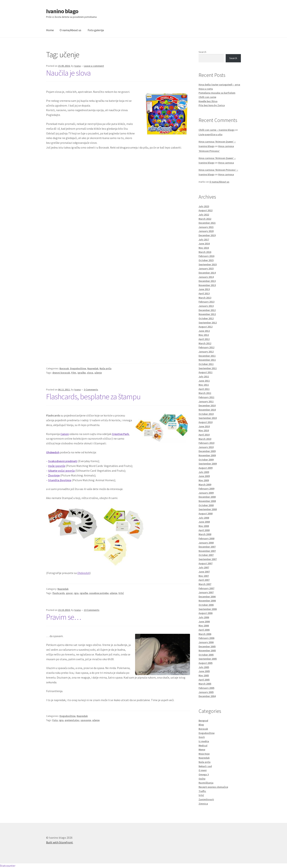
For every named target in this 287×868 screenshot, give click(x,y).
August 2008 (206, 514)
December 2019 (207, 235)
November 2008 (207, 501)
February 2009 (206, 489)
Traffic (202, 791)
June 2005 (204, 671)
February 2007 (206, 588)
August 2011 (206, 372)
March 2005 (205, 684)
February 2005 (206, 688)
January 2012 (206, 352)
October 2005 (206, 655)
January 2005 (206, 692)
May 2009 (204, 480)
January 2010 (206, 447)
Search (202, 52)
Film (74, 373)
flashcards (59, 593)
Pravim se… (64, 617)
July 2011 (204, 377)
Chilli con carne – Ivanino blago (217, 130)
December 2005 (207, 646)
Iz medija (204, 741)
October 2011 (206, 364)
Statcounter (8, 866)
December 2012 (207, 310)
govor (69, 593)
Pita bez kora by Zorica (212, 105)
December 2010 (207, 405)
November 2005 (207, 650)
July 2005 (204, 667)
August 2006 (206, 613)
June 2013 (204, 289)
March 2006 (205, 634)
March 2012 (205, 343)
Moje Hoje (204, 754)
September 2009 (208, 464)
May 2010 (204, 430)
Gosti (202, 737)
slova (90, 373)
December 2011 (207, 356)
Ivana (78, 66)
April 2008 (204, 530)
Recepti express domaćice (213, 787)
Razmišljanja (206, 783)
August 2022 (206, 210)
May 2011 (204, 385)
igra (76, 593)
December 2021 (207, 223)
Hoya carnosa (226, 163)
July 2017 (204, 240)
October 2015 (206, 260)
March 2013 (205, 298)
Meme (202, 750)
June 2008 (204, 522)
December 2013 (207, 281)
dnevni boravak (61, 373)
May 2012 (204, 335)
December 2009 (207, 451)
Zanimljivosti (206, 799)
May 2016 (204, 248)
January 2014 (206, 277)
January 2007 (206, 592)
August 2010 (206, 422)
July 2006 (204, 617)
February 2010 (206, 443)
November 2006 (207, 601)
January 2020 (206, 231)
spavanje (86, 720)
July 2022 (204, 215)
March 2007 (205, 584)
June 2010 (204, 426)
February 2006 (206, 638)
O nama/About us (70, 30)
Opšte (202, 779)
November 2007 (207, 551)
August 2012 (206, 327)
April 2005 (204, 680)
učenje (98, 373)
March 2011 (205, 393)
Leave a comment (94, 66)
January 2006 (206, 642)
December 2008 (207, 497)
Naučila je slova (68, 73)
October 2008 (206, 505)
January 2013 (206, 306)
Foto (55, 720)
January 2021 (206, 227)
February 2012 (206, 347)
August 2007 (206, 563)
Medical (203, 745)
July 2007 (204, 567)
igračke (82, 373)
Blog (201, 725)
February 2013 (206, 302)
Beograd (203, 721)
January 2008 (206, 543)
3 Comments (91, 390)
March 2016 (205, 252)
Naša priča (106, 368)
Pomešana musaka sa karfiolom (217, 93)
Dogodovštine (78, 368)
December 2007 (207, 547)
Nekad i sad (205, 766)
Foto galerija (96, 30)
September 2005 (208, 659)
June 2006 (204, 622)
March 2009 (205, 485)
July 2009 (204, 472)
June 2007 (204, 572)
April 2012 (204, 339)
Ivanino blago (62, 11)
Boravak (64, 368)
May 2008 (204, 526)
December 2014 (207, 273)
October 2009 (206, 460)
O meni (203, 770)
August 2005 (206, 663)
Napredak (93, 368)
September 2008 (208, 509)
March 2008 (205, 534)
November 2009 (207, 455)
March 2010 (205, 439)
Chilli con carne (207, 97)
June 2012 (204, 331)
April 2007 (204, 580)
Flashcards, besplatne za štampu (93, 396)
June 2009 (204, 476)
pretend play (72, 720)
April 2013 (204, 293)
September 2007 (208, 559)
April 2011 (204, 389)
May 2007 (204, 576)
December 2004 (207, 696)
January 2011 (206, 401)
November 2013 (207, 285)
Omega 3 (204, 774)
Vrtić (121, 593)
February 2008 (206, 538)
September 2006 (208, 609)
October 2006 (206, 605)
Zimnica (203, 804)
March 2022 (205, 219)
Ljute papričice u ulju (210, 134)
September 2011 (208, 368)
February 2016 (206, 256)
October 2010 (206, 414)
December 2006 (207, 597)
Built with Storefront (59, 842)
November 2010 (207, 410)
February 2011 (206, 397)
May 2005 (204, 675)
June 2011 (204, 381)
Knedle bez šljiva (208, 101)
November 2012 (207, 314)
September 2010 (208, 418)
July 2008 (204, 518)
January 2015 (206, 268)
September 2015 (208, 264)
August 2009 (206, 468)
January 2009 (206, 493)
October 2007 (206, 555)
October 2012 (206, 318)
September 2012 (208, 323)
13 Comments (92, 610)
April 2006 (204, 630)
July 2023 (204, 206)
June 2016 (204, 244)
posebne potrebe (99, 593)
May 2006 (204, 626)
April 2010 (204, 435)
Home (50, 30)
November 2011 (207, 360)
